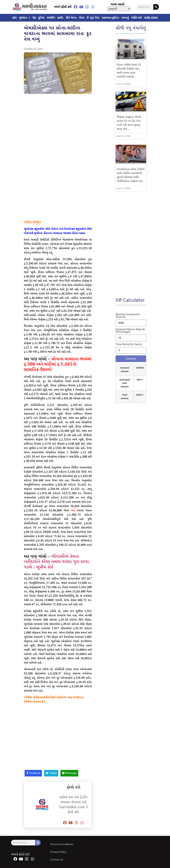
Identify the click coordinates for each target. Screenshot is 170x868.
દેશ (34, 18)
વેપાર (82, 18)
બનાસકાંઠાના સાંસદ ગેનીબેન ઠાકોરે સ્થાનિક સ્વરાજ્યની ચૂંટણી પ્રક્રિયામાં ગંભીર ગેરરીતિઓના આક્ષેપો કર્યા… (131, 175)
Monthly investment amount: (128, 316)
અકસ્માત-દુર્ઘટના (110, 18)
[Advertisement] (58, 125)
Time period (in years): (129, 344)
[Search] (156, 7)
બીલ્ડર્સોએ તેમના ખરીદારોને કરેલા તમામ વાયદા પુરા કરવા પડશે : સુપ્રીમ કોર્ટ (56, 562)
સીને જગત (71, 18)
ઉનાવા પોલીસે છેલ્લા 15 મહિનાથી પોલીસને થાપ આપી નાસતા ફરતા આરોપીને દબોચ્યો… (129, 71)
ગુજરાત (25, 18)
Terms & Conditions (62, 844)
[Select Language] (119, 9)
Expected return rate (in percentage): (130, 331)
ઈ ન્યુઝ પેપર (93, 18)
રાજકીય (51, 18)
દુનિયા (41, 18)
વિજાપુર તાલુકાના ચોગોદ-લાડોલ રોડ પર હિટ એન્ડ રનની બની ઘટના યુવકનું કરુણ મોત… (129, 123)
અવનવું (125, 18)
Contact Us (57, 859)
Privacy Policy (58, 852)
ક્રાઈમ (60, 18)
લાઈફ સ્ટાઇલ (151, 18)
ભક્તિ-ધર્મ (136, 18)
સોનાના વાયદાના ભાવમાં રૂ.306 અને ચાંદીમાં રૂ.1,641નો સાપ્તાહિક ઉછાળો (58, 364)
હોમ (15, 18)
